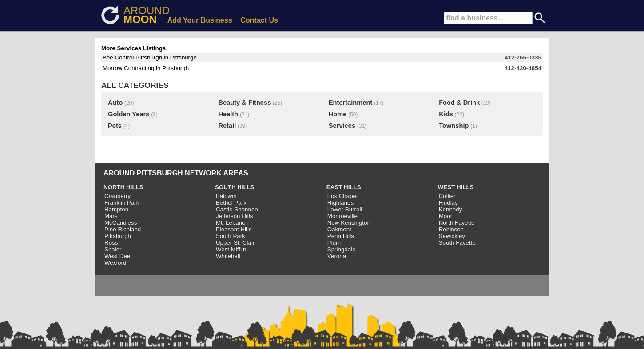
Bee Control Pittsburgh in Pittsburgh (150, 58)
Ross (111, 243)
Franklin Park (122, 203)
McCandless (121, 223)
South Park (231, 236)
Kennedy (451, 209)
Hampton (116, 209)
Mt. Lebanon (232, 223)
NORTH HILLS (123, 187)
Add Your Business (200, 20)
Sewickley (452, 236)
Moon (446, 216)
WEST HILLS (456, 187)
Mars (111, 216)
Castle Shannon (237, 209)
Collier (447, 196)
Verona (337, 256)
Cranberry (117, 196)
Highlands (340, 203)
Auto (115, 103)
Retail (227, 126)
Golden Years (129, 114)
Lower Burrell (345, 209)
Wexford (115, 263)
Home (338, 114)
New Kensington (349, 223)
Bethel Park (231, 203)
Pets (115, 126)
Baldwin (226, 196)
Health (228, 114)
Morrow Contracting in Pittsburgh (146, 68)
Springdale (342, 249)
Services (342, 126)
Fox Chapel (342, 196)
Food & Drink (459, 103)
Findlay (448, 203)
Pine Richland (123, 229)
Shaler (113, 249)
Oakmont (339, 229)
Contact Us (259, 20)
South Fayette (457, 243)
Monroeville (342, 216)
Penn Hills (341, 236)
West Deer (118, 256)
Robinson (451, 229)
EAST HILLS (344, 187)
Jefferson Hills (234, 216)
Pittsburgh (118, 236)
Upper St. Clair (235, 243)
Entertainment (351, 103)
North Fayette (457, 223)
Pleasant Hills (234, 229)
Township (454, 126)
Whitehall (228, 256)
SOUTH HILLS (235, 187)
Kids (446, 114)
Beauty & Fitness (244, 103)
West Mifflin (231, 249)
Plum (334, 243)
